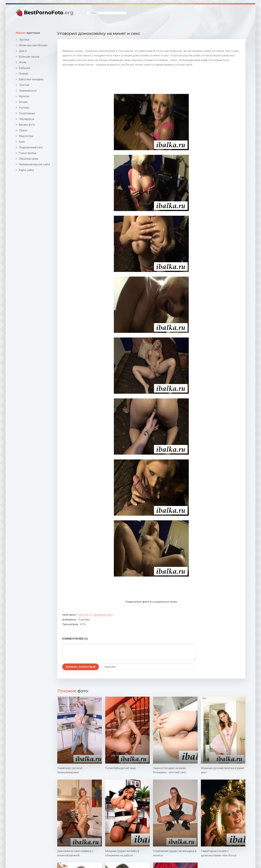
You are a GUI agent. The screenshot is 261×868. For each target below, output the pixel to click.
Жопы (23, 62)
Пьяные (24, 74)
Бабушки (24, 68)
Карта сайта (26, 170)
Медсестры (26, 136)
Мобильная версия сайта (34, 164)
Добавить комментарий (81, 667)
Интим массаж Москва (33, 45)
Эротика (24, 40)
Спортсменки (27, 113)
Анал (22, 142)
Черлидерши (27, 119)
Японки (23, 102)
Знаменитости (28, 91)
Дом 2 (23, 51)
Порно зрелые (28, 153)
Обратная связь (29, 159)
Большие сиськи (29, 57)
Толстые (24, 85)
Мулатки (24, 96)
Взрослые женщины (31, 79)
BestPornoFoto (49, 13)
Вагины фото (27, 125)
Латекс (23, 130)
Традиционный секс (31, 147)
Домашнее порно (103, 615)
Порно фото (84, 615)
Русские (24, 108)
